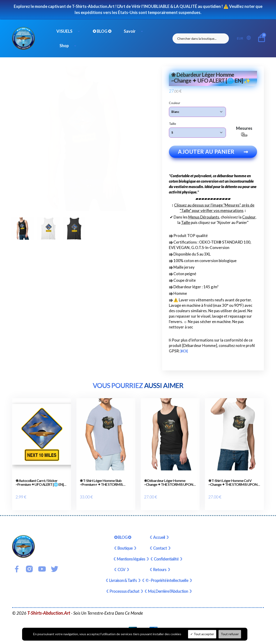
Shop (64, 46)
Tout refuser (230, 634)
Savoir (130, 31)
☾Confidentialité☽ (166, 556)
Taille (172, 123)
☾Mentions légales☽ (131, 556)
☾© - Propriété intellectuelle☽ (167, 577)
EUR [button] (240, 38)
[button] (250, 38)
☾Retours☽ (160, 566)
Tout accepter (202, 634)
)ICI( (184, 354)
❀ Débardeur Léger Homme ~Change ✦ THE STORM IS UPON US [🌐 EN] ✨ (169, 486)
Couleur (175, 103)
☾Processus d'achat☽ (124, 588)
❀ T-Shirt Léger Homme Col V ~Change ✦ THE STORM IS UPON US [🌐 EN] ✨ (233, 486)
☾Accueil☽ (159, 534)
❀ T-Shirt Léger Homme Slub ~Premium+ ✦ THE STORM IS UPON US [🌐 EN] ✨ (101, 486)
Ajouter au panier (213, 155)
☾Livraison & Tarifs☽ (123, 577)
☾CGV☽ (121, 566)
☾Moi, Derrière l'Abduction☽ (168, 588)
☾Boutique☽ (125, 545)
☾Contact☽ (160, 545)
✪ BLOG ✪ (102, 31)
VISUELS (64, 31)
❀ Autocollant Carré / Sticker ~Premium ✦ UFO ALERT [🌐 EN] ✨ (40, 486)
